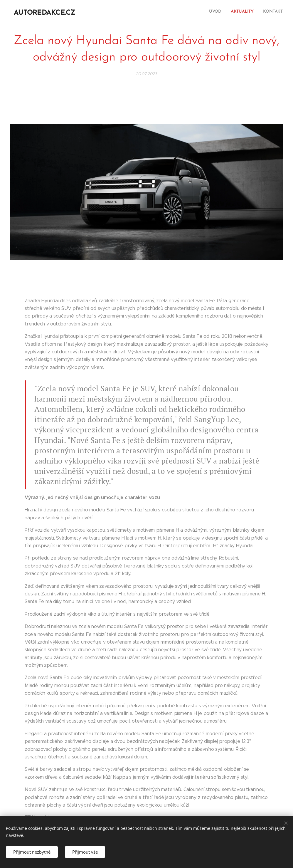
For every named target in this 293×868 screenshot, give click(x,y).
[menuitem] (266, 12)
